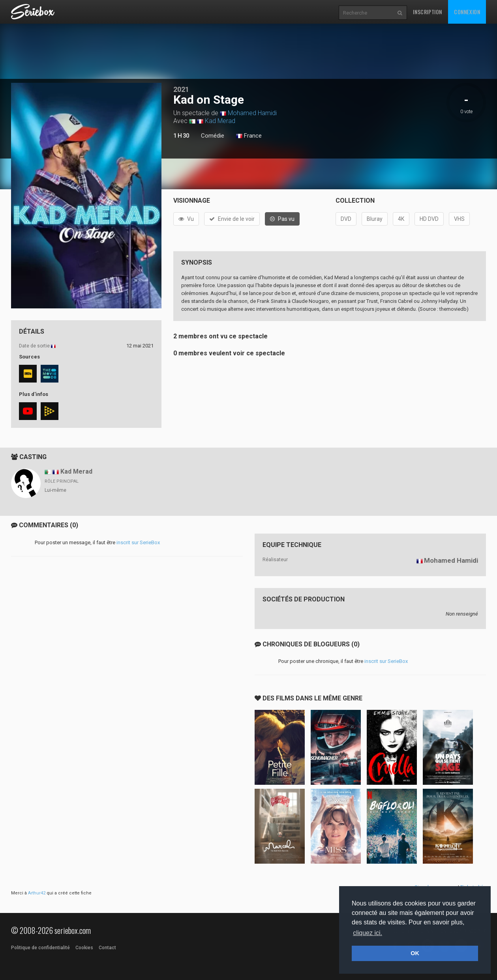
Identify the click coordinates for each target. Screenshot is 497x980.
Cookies (84, 948)
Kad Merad (220, 121)
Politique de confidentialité (40, 948)
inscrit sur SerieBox (138, 542)
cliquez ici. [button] (368, 933)
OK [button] (415, 953)
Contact (107, 948)
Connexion (467, 12)
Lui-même (55, 490)
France (249, 136)
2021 (181, 89)
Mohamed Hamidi (252, 113)
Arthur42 (37, 893)
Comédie (213, 136)
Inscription (428, 12)
